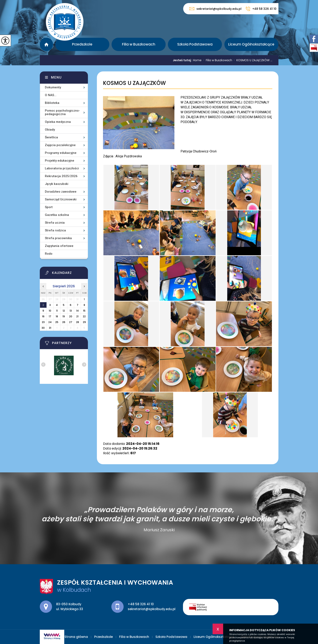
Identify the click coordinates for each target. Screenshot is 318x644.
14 (77, 311)
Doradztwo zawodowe (61, 192)
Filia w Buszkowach (139, 44)
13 (71, 311)
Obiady (50, 130)
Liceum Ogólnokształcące (251, 44)
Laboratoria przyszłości (62, 168)
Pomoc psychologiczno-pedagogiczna (62, 112)
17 (50, 316)
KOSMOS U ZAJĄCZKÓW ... (252, 60)
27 (71, 322)
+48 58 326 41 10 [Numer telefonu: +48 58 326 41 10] (141, 604)
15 (84, 311)
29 (84, 322)
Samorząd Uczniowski (61, 199)
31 (50, 328)
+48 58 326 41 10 (261, 9)
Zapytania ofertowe (59, 246)
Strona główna (46, 44)
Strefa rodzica (55, 230)
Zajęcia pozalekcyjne (60, 145)
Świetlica (51, 137)
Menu (56, 77)
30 (43, 328)
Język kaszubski (57, 184)
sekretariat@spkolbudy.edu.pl (215, 9)
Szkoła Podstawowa (195, 44)
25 (57, 322)
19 (64, 316)
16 (43, 316)
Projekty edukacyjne (60, 161)
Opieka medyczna (58, 122)
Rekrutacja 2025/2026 (61, 176)
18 (57, 316)
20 (71, 316)
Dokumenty (53, 87)
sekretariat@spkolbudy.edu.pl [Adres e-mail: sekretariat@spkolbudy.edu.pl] (152, 609)
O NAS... (51, 95)
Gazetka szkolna (57, 215)
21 (77, 316)
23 (43, 322)
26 (64, 322)
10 (50, 311)
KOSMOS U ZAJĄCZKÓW (134, 83)
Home (197, 60)
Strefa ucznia (55, 223)
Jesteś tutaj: (183, 60)
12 (64, 311)
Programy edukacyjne (61, 153)
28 (78, 322)
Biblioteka (52, 103)
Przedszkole (82, 44)
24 (50, 322)
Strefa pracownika (58, 238)
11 (57, 311)
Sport (49, 207)
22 (84, 316)
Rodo (49, 254)
